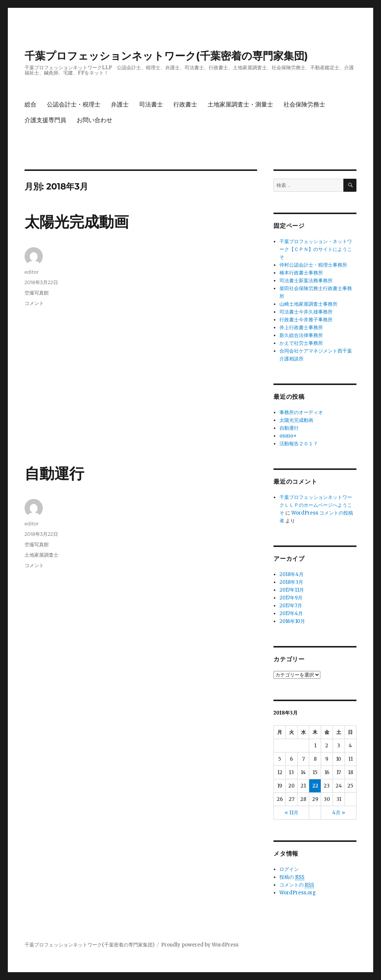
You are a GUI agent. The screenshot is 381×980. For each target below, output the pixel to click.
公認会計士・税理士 (74, 104)
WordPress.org (298, 893)
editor (32, 272)
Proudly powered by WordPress (200, 945)
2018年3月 (291, 582)
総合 (31, 104)
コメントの (297, 885)
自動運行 (54, 473)
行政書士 (185, 104)
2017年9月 (291, 598)
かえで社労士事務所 (301, 343)
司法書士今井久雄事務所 (306, 312)
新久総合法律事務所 (301, 335)
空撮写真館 (37, 293)
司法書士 (151, 104)
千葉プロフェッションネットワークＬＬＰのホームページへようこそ (316, 505)
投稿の (292, 877)
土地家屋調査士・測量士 (240, 104)
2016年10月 (292, 621)
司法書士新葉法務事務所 (306, 281)
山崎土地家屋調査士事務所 (308, 304)
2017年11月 (292, 590)
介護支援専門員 (45, 120)
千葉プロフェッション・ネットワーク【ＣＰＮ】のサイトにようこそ (316, 249)
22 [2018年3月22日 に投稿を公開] (315, 786)
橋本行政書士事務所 (301, 273)
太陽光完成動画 (77, 222)
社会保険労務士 (304, 104)
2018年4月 (292, 574)
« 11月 (292, 813)
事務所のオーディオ (301, 412)
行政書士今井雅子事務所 (306, 320)
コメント (34, 303)
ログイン (289, 869)
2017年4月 (291, 613)
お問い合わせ (95, 120)
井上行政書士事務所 (301, 327)
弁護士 (120, 104)
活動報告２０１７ (299, 444)
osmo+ (288, 436)
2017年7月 (291, 606)
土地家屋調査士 (41, 555)
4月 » (339, 813)
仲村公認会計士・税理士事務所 (313, 265)
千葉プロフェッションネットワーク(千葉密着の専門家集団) (166, 56)
